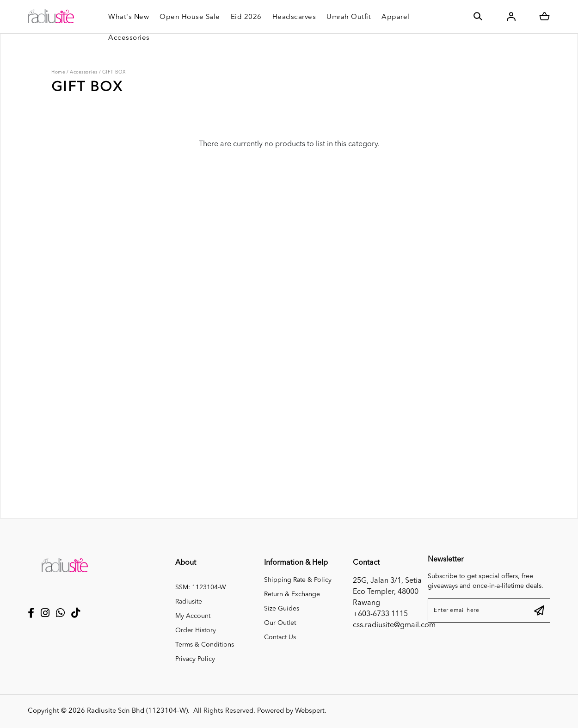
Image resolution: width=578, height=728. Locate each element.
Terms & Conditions (205, 645)
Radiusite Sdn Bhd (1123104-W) (137, 711)
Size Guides (282, 609)
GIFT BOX (114, 72)
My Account (193, 616)
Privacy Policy (195, 659)
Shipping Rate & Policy (298, 580)
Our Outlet (280, 623)
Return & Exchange (292, 594)
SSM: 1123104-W (201, 587)
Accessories (84, 72)
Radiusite (189, 602)
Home (58, 72)
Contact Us (280, 637)
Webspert (310, 711)
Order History (196, 630)
